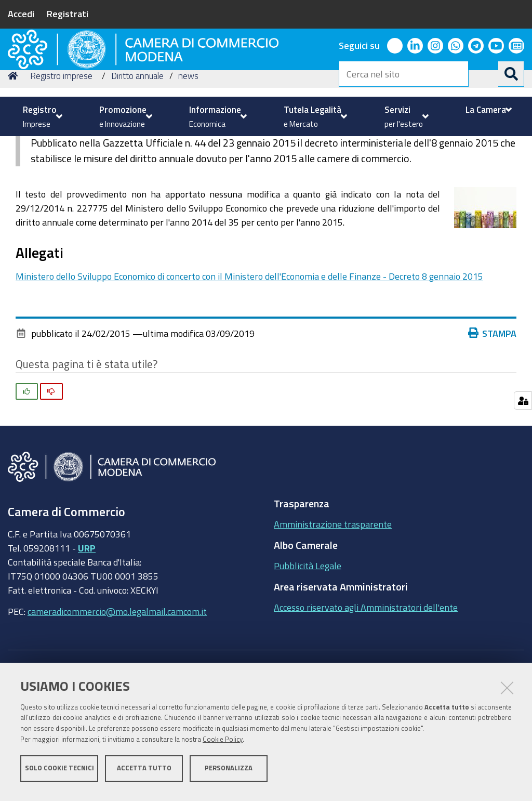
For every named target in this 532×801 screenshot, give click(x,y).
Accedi (21, 14)
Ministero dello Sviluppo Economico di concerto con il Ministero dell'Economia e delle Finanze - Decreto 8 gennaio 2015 (249, 362)
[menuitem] (41, 116)
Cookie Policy (223, 745)
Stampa (493, 419)
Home (15, 161)
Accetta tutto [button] (144, 774)
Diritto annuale (137, 161)
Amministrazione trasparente (333, 610)
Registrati (68, 14)
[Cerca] (511, 74)
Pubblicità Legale (308, 651)
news (188, 161)
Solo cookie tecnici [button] (59, 774)
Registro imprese (61, 161)
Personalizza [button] (229, 774)
